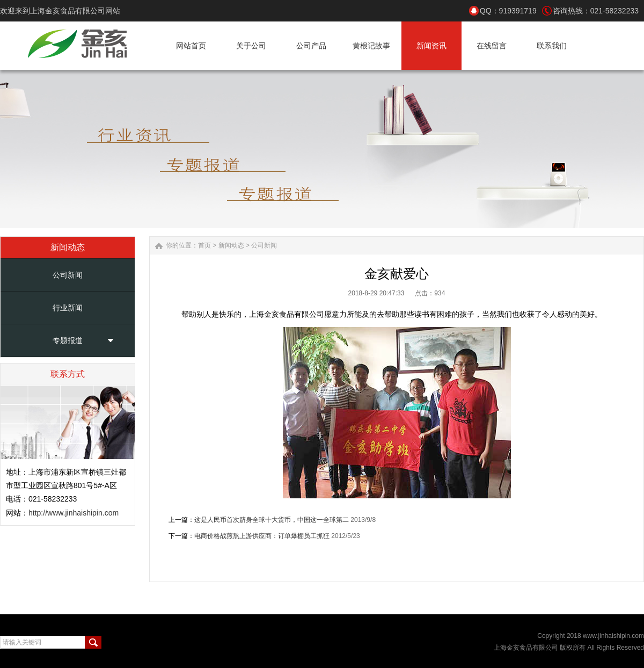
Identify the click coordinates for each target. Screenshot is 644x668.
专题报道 (68, 340)
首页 (204, 245)
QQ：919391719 (508, 11)
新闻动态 (231, 245)
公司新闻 (68, 275)
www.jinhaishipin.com (613, 636)
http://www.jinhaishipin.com (74, 513)
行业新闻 (68, 308)
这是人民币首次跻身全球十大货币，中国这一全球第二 (272, 520)
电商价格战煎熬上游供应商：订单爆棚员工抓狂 (262, 536)
